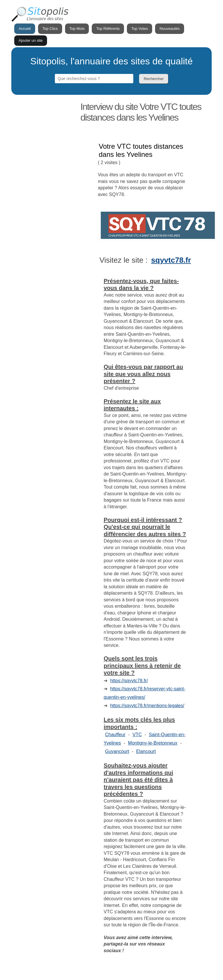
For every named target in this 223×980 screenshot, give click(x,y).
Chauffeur (115, 735)
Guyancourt (117, 751)
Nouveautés (169, 29)
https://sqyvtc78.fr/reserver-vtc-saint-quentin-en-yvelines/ (144, 693)
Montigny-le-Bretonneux (153, 743)
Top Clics (50, 29)
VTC (137, 735)
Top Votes (140, 29)
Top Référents (108, 29)
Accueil (25, 29)
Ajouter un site (31, 40)
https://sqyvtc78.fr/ (129, 681)
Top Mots (77, 29)
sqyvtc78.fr (171, 260)
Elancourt (146, 751)
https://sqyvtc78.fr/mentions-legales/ (147, 706)
